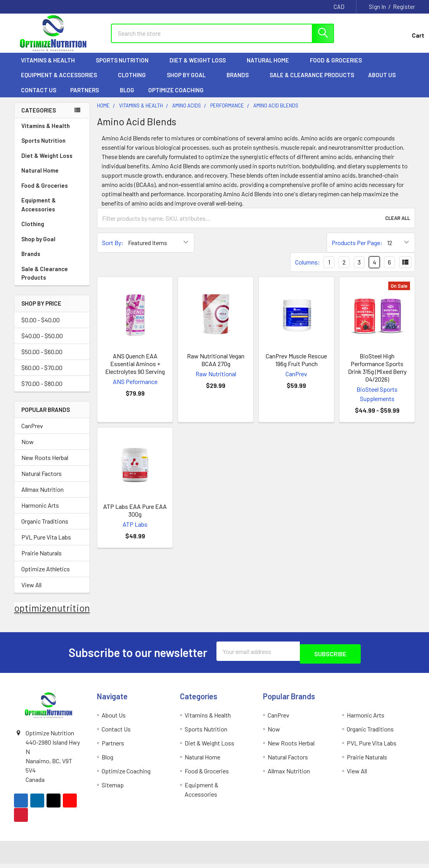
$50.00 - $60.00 (42, 359)
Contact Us (39, 97)
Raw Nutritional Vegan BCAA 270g (216, 367)
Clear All (398, 225)
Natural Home (271, 67)
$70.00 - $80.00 (42, 390)
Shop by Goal (190, 82)
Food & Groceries (339, 67)
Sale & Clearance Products (312, 82)
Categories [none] (39, 117)
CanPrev (32, 433)
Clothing (135, 82)
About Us (385, 82)
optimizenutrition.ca (58, 615)
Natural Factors (42, 480)
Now (28, 449)
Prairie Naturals (42, 560)
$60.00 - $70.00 (42, 374)
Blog (127, 97)
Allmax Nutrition (42, 496)
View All (31, 592)
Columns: (308, 269)
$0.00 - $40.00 (41, 327)
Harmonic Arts (40, 512)
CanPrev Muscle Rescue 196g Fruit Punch (296, 367)
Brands (241, 82)
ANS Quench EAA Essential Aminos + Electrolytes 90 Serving (135, 371)
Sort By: (113, 250)
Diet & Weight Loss (201, 67)
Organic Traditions (45, 528)
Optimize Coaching (176, 97)
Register (404, 7)
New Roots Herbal (45, 464)
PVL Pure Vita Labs (46, 544)
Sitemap (113, 789)
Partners (88, 97)
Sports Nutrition (126, 67)
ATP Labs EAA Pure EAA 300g (135, 517)
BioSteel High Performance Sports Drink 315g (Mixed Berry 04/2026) (377, 374)
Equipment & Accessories (62, 82)
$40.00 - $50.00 (42, 343)
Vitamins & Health (51, 67)
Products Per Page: (357, 250)
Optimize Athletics (46, 576)
